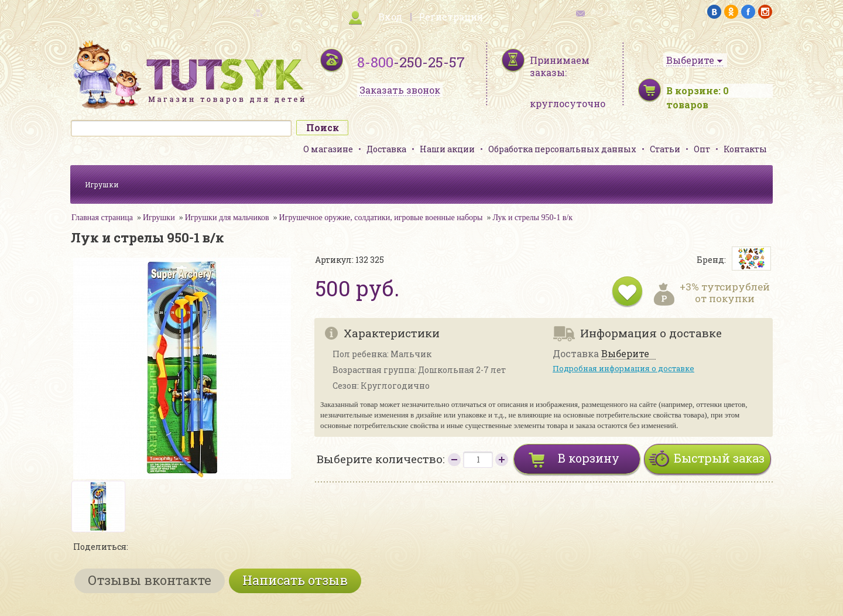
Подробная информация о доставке (623, 368)
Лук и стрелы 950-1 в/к (532, 218)
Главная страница (102, 218)
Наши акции (447, 149)
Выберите (625, 354)
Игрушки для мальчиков (227, 218)
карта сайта (231, 12)
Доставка (386, 149)
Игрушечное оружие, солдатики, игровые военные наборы (381, 218)
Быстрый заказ (719, 458)
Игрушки (102, 184)
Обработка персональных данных (562, 149)
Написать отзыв (295, 580)
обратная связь (612, 12)
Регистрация (451, 17)
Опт (702, 149)
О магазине (328, 149)
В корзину (589, 458)
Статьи (665, 149)
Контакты (745, 149)
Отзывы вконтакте (150, 580)
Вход (390, 17)
